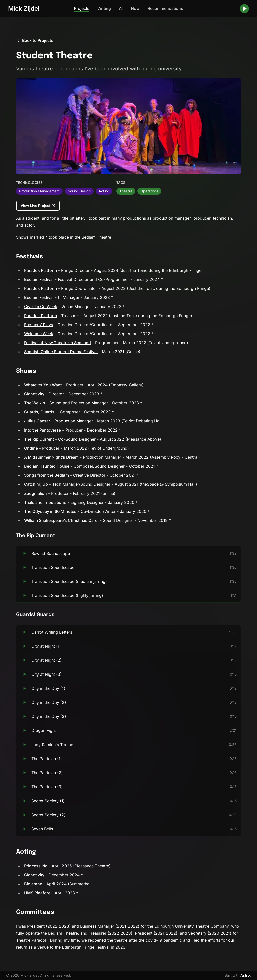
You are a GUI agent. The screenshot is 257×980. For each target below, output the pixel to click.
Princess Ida (36, 866)
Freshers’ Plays (39, 325)
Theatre (126, 191)
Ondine (31, 448)
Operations (149, 191)
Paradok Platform (41, 270)
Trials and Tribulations (45, 502)
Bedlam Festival (39, 279)
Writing (104, 8)
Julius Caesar (37, 421)
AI (121, 8)
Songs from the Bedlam (46, 475)
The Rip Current (39, 439)
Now (135, 8)
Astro (245, 975)
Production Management (39, 191)
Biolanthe (33, 884)
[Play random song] (244, 9)
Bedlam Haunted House (47, 466)
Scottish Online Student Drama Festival (61, 352)
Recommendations (165, 8)
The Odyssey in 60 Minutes (50, 511)
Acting (104, 191)
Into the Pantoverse (43, 430)
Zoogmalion (36, 493)
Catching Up (36, 484)
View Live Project (38, 205)
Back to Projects (35, 41)
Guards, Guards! (40, 412)
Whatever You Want (43, 385)
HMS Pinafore (37, 893)
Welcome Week (39, 334)
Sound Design (79, 191)
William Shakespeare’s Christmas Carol (61, 520)
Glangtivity (34, 394)
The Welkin (35, 403)
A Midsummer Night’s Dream (51, 457)
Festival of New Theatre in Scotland (57, 343)
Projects (82, 8)
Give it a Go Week (41, 307)
